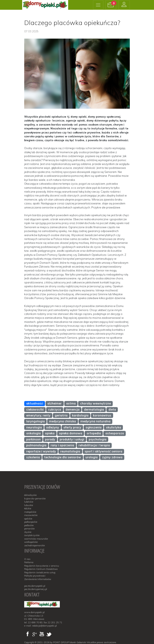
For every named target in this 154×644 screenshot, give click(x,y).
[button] (111, 5)
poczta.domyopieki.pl (35, 586)
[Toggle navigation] (98, 5)
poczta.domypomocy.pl (36, 589)
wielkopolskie (31, 542)
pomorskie (29, 529)
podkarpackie (31, 522)
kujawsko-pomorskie (35, 499)
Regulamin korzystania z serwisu (42, 566)
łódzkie (28, 508)
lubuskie (29, 505)
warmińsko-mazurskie (36, 539)
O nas (27, 559)
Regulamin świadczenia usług (40, 572)
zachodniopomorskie (34, 545)
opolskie (28, 519)
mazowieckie (31, 515)
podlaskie (29, 525)
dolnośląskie (30, 495)
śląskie (28, 532)
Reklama (29, 562)
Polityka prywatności (35, 576)
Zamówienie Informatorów (38, 579)
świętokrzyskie (32, 535)
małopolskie (30, 512)
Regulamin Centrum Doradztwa (41, 569)
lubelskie (29, 502)
